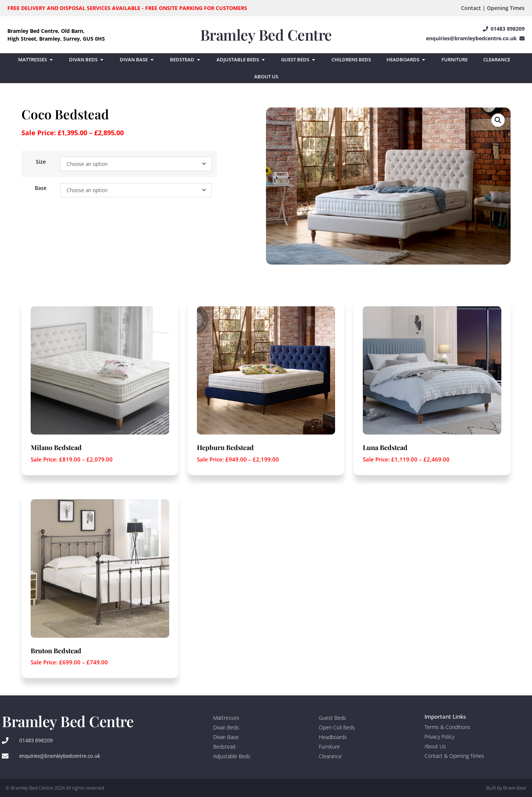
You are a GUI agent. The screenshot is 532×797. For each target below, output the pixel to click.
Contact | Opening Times (493, 8)
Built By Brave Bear (506, 788)
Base (41, 188)
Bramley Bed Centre (266, 35)
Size (41, 162)
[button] (498, 120)
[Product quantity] (22, 224)
